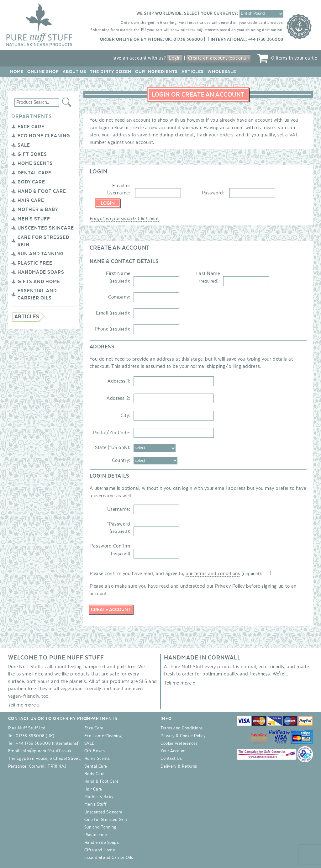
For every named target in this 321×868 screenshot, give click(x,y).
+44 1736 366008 (266, 40)
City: (126, 415)
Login (175, 58)
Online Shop (43, 72)
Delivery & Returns (179, 766)
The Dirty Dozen (111, 72)
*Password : (119, 528)
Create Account (111, 610)
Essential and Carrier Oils (109, 858)
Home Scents (35, 163)
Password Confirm (110, 550)
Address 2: (118, 398)
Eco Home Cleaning (44, 136)
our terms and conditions (213, 574)
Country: (121, 460)
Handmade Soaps (41, 272)
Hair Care (31, 200)
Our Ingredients (156, 72)
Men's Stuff (34, 219)
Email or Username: (119, 189)
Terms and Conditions (182, 728)
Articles (193, 72)
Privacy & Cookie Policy (183, 736)
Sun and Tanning (41, 254)
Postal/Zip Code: (112, 433)
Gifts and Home (39, 282)
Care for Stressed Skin (106, 820)
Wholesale (222, 72)
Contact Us (171, 759)
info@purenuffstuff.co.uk (46, 751)
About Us (74, 72)
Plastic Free (35, 263)
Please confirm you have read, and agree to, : (176, 574)
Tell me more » (24, 705)
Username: (119, 509)
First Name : (118, 277)
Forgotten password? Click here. (125, 219)
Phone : (112, 329)
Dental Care (34, 173)
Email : (113, 313)
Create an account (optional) (218, 58)
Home (17, 72)
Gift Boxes (32, 154)
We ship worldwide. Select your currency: (187, 13)
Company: (119, 297)
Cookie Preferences (179, 744)
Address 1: (119, 381)
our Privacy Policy (226, 586)
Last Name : (208, 277)
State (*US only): (113, 447)
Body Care (31, 182)
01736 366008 (188, 40)
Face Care (31, 127)
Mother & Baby (38, 209)
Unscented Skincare (46, 228)
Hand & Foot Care (42, 191)
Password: (213, 193)
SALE (24, 145)
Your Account (173, 751)
